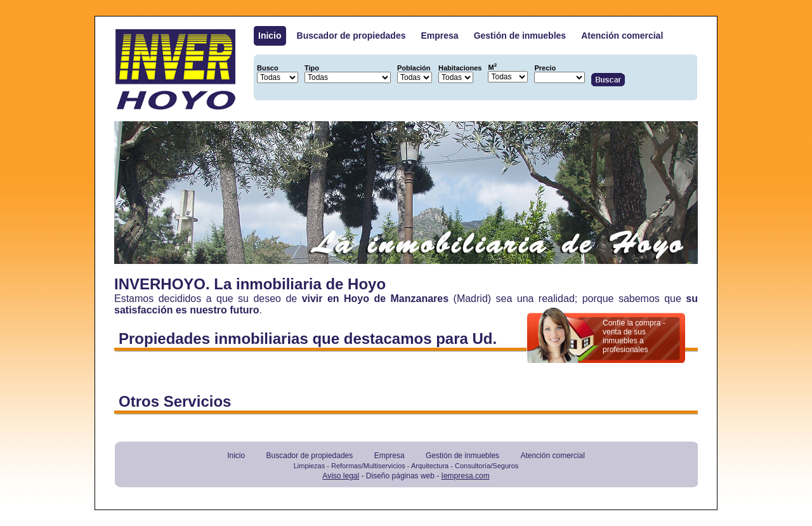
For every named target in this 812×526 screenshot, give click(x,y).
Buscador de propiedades (351, 36)
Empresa (440, 36)
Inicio (270, 36)
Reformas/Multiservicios (368, 466)
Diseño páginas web (400, 476)
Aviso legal (341, 476)
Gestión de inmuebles (520, 36)
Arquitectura (430, 466)
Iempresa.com (466, 476)
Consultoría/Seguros (487, 466)
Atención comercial (622, 36)
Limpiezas (310, 466)
